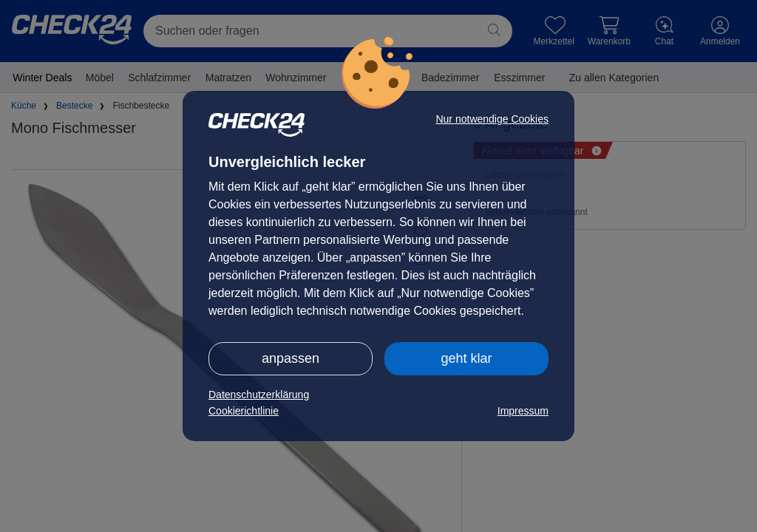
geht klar (466, 358)
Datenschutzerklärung (259, 395)
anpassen (291, 358)
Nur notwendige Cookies (492, 119)
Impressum (523, 411)
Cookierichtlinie (244, 411)
